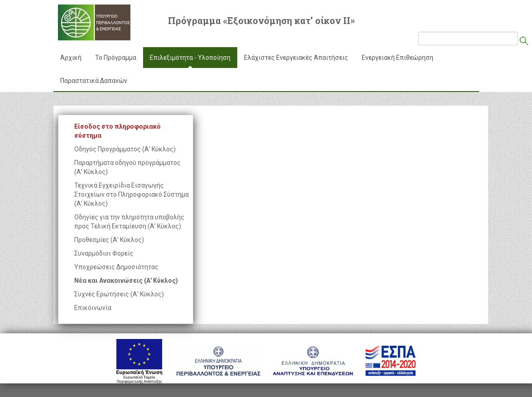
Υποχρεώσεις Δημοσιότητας (116, 267)
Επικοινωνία (93, 308)
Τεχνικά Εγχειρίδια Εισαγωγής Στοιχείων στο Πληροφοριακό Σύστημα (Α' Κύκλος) (132, 194)
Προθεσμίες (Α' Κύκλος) (109, 240)
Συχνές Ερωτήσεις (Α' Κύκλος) (119, 294)
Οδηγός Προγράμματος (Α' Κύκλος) (125, 149)
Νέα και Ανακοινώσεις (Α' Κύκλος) (126, 281)
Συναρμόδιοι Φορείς (104, 253)
